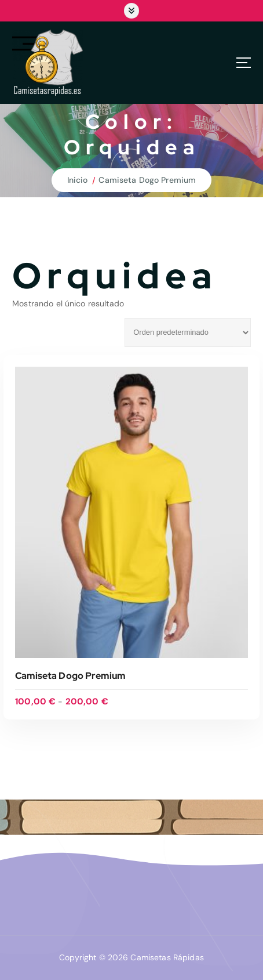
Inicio (78, 180)
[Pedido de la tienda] (188, 332)
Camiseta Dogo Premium (147, 180)
